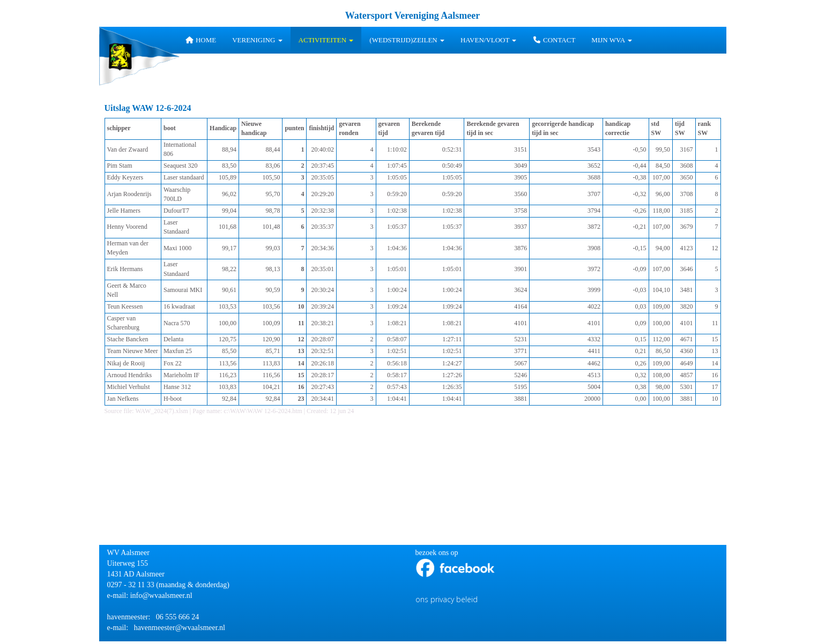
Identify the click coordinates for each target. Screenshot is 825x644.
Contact (554, 40)
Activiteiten (326, 40)
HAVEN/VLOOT (489, 40)
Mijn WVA (611, 40)
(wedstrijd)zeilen (407, 40)
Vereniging (257, 40)
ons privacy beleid (447, 599)
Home (200, 40)
